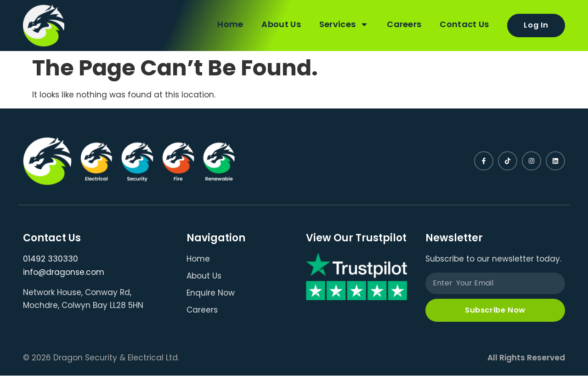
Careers (404, 24)
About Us (280, 24)
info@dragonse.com (64, 272)
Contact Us (464, 24)
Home (230, 24)
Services (343, 24)
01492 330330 (51, 259)
